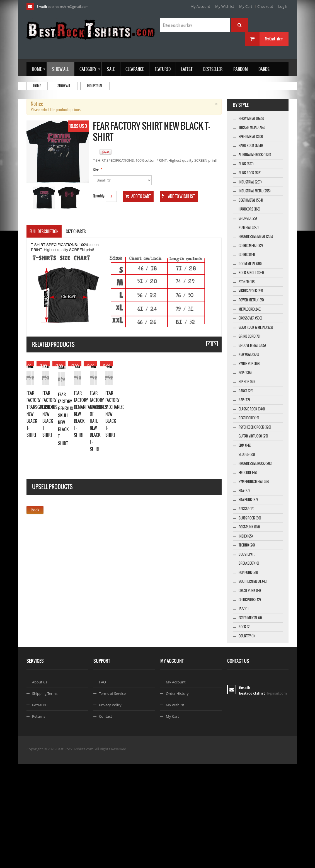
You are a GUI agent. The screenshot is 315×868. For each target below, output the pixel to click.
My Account (200, 6)
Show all (64, 86)
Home (37, 86)
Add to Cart (36, 429)
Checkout (265, 6)
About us (40, 786)
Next (213, 341)
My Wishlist (225, 6)
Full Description (44, 231)
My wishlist (175, 809)
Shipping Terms (45, 797)
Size (96, 170)
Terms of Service (112, 797)
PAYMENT (40, 809)
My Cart (246, 6)
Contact (106, 820)
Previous (206, 341)
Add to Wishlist (56, 429)
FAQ (102, 786)
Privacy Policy (110, 809)
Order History (177, 797)
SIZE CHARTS (76, 231)
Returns (39, 820)
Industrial (95, 86)
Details (76, 429)
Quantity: (99, 196)
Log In (283, 6)
